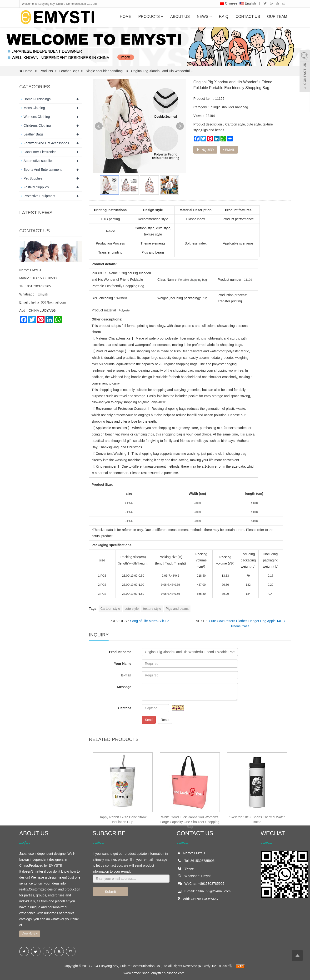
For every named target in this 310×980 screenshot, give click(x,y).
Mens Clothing (34, 108)
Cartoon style (110, 609)
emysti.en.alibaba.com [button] (168, 973)
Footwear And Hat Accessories (46, 143)
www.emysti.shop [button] (136, 973)
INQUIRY (205, 150)
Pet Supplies (33, 178)
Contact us (248, 17)
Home (125, 17)
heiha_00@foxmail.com (48, 302)
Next (180, 126)
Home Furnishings (37, 99)
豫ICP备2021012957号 (216, 966)
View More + (30, 934)
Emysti (43, 294)
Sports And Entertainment (43, 170)
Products (151, 17)
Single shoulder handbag (104, 71)
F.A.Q (224, 17)
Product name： (122, 652)
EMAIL (229, 150)
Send (149, 720)
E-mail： (128, 675)
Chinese (228, 3)
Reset (165, 720)
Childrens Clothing (37, 125)
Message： (126, 687)
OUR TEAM (277, 17)
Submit (110, 892)
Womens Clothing (37, 117)
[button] (162, 17)
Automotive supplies (38, 161)
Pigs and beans (177, 609)
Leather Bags (69, 71)
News (204, 17)
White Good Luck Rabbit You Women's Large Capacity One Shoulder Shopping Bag (190, 822)
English (248, 3)
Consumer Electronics (40, 152)
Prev (99, 126)
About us (180, 17)
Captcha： (126, 708)
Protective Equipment (39, 196)
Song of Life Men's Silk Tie (150, 621)
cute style (132, 609)
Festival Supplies (36, 187)
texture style (152, 609)
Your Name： (124, 664)
